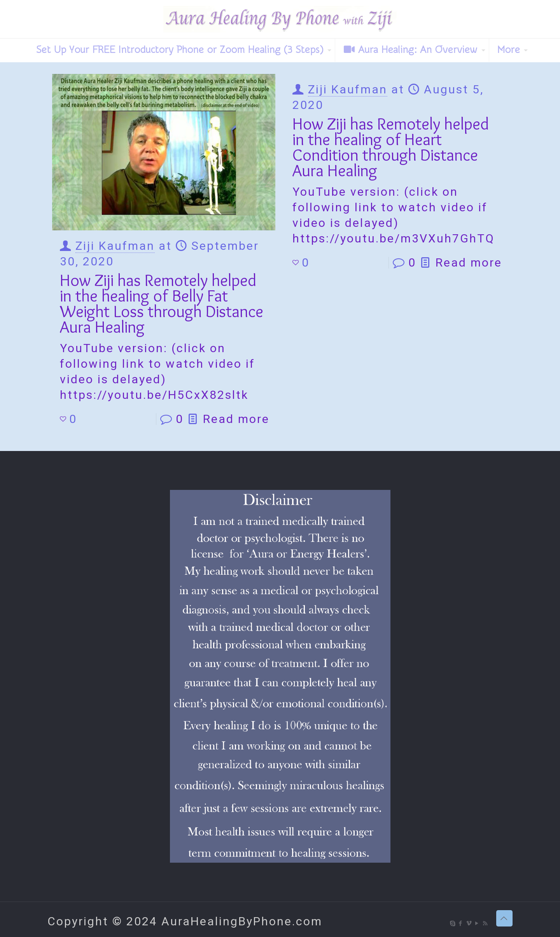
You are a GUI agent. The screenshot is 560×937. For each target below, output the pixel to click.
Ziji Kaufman (115, 246)
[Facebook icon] (461, 923)
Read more (236, 419)
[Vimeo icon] (469, 923)
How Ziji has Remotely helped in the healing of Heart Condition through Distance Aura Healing (391, 147)
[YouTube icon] (477, 923)
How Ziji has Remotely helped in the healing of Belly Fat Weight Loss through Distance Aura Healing (162, 303)
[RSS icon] (486, 923)
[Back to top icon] (504, 918)
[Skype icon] (453, 923)
